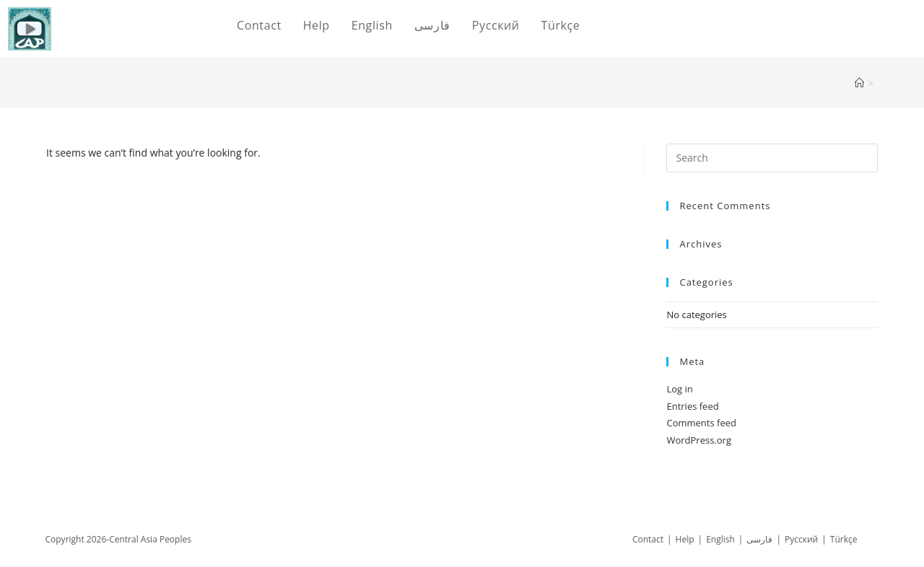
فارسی (759, 539)
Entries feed (692, 406)
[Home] (859, 83)
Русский (801, 539)
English (720, 539)
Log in (679, 389)
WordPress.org (699, 440)
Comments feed (701, 423)
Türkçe (844, 539)
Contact (648, 539)
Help (685, 539)
